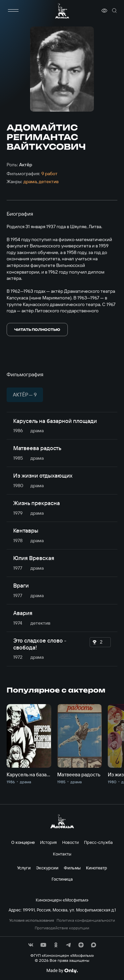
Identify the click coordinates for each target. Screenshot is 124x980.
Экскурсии (47, 868)
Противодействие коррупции (62, 928)
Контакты (62, 854)
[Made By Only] (62, 971)
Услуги (24, 868)
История (48, 842)
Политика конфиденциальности (86, 920)
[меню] (13, 11)
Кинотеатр (97, 868)
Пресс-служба (98, 842)
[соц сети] (31, 945)
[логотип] (62, 11)
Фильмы (72, 868)
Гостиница (62, 879)
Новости (70, 842)
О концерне (23, 842)
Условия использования (32, 920)
